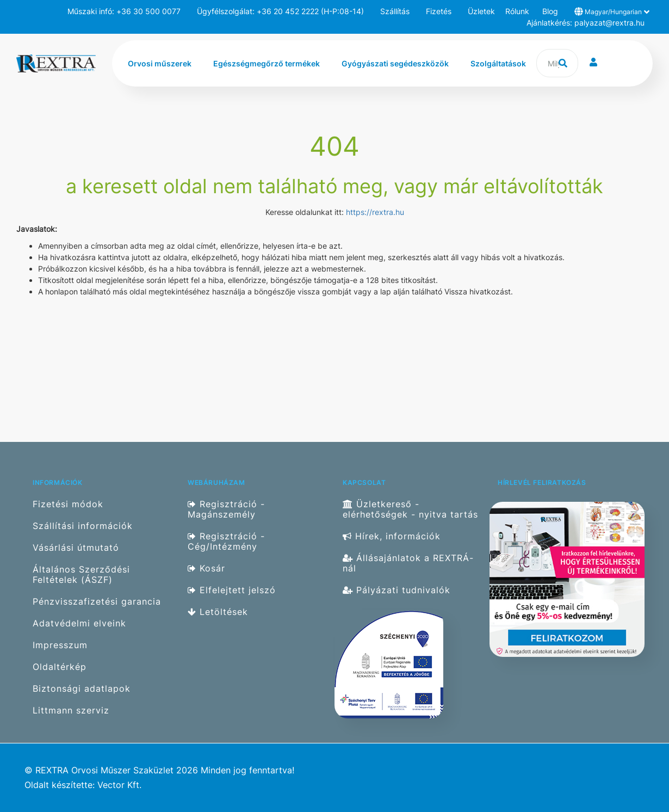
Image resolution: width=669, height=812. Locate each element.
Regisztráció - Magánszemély (226, 509)
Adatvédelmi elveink (79, 623)
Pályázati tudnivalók (397, 590)
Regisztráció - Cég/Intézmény (226, 542)
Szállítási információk (83, 526)
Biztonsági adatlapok (82, 689)
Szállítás (395, 11)
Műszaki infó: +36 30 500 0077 (124, 11)
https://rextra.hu (375, 212)
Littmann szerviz (71, 710)
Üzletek (481, 11)
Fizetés (439, 11)
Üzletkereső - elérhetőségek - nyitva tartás (410, 509)
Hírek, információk (392, 536)
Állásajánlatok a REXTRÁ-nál (408, 563)
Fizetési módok (68, 504)
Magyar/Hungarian (612, 11)
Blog (550, 11)
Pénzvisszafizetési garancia (97, 602)
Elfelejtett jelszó (232, 590)
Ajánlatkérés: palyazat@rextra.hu (586, 23)
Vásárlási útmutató (76, 548)
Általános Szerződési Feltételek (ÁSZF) (81, 575)
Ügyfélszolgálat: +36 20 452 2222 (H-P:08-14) (280, 11)
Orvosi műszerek (160, 63)
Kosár (206, 568)
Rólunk (517, 11)
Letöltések (218, 612)
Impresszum (60, 645)
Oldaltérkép (60, 667)
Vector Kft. (119, 785)
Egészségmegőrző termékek (267, 63)
